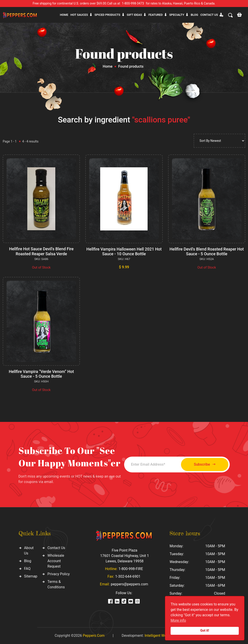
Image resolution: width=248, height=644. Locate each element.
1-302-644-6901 (128, 576)
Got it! (205, 631)
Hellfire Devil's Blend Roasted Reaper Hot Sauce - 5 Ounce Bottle (207, 252)
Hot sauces (79, 15)
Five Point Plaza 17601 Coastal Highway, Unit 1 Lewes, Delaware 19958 (125, 556)
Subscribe (205, 464)
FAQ (27, 569)
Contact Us (56, 548)
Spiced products (107, 15)
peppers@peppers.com (129, 584)
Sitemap (31, 576)
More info (178, 620)
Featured (156, 15)
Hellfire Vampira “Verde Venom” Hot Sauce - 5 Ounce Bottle (41, 374)
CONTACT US (209, 15)
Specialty (177, 15)
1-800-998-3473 (133, 3)
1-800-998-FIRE (131, 569)
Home (64, 15)
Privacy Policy (59, 574)
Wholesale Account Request (56, 561)
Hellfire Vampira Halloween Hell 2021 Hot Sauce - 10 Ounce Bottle (124, 252)
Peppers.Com (94, 636)
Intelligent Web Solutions (165, 636)
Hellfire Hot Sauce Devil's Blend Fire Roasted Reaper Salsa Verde (41, 251)
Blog (194, 15)
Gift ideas (134, 15)
